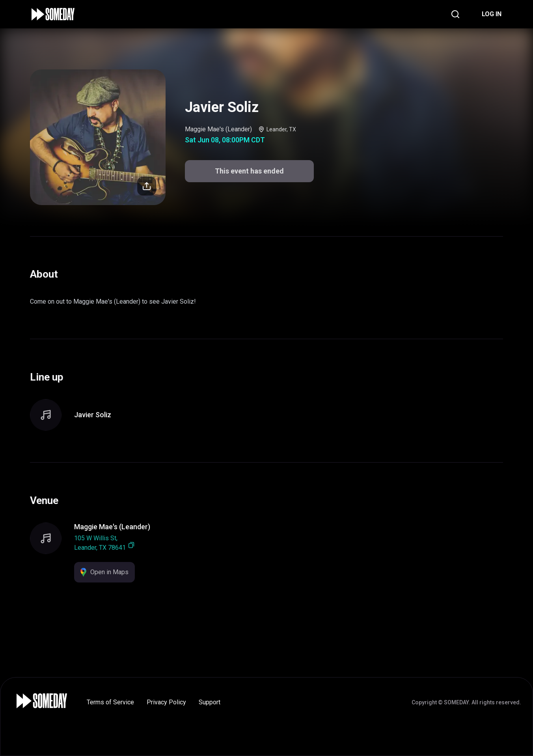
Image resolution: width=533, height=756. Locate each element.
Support (210, 702)
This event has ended (249, 171)
